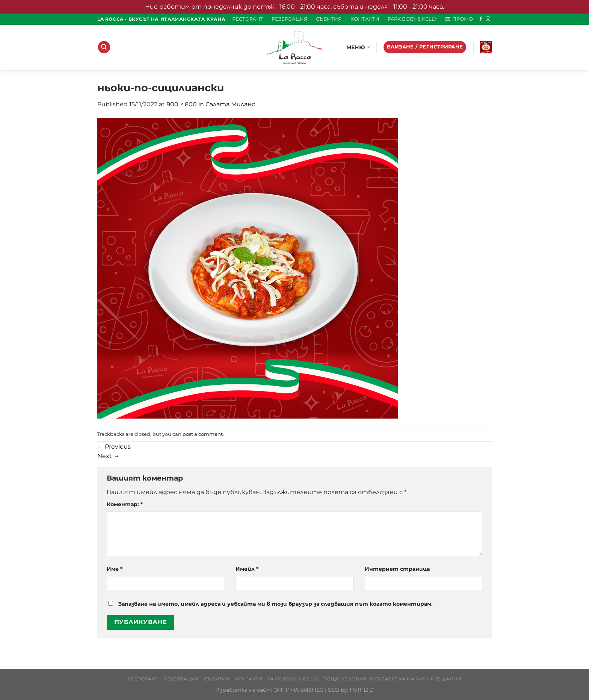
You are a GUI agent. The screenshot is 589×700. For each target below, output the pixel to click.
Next (108, 456)
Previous (114, 447)
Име (115, 569)
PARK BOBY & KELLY (412, 19)
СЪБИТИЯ (329, 19)
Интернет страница (397, 569)
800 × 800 (182, 104)
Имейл (247, 569)
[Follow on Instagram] (488, 19)
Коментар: (125, 504)
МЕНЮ (358, 47)
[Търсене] (104, 47)
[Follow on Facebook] (481, 19)
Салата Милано (230, 104)
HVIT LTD (362, 690)
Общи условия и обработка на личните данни (393, 679)
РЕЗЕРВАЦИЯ (290, 19)
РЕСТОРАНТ (248, 19)
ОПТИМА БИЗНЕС (298, 690)
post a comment (203, 434)
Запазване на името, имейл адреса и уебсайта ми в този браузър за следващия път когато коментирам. (276, 604)
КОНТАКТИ (365, 19)
